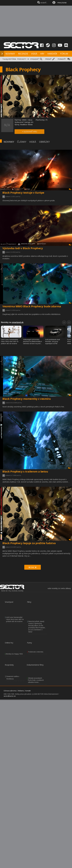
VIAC (32, 567)
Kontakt (28, 691)
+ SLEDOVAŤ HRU (30, 131)
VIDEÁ (34, 54)
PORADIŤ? (62, 59)
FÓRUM (64, 54)
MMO (24, 120)
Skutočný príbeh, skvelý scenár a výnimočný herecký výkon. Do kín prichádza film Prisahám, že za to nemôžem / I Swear (37, 627)
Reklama (21, 691)
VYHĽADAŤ (34, 59)
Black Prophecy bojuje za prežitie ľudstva (29, 543)
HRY (42, 54)
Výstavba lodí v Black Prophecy (23, 248)
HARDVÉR (52, 54)
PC (4, 197)
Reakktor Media (26, 124)
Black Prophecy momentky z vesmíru (27, 399)
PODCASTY (22, 59)
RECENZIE (23, 54)
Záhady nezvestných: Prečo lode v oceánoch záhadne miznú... (36, 680)
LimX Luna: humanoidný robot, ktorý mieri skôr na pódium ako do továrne (15, 619)
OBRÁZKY (44, 142)
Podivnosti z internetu (36, 652)
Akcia (30, 120)
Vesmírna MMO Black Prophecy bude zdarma (32, 306)
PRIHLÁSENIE (62, 3)
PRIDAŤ (48, 59)
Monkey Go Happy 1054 (14, 654)
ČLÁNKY (22, 142)
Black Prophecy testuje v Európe (23, 193)
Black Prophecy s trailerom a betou (25, 471)
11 (70, 468)
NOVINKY (10, 54)
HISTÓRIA (12, 59)
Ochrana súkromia (10, 691)
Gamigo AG (29, 122)
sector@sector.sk (10, 696)
